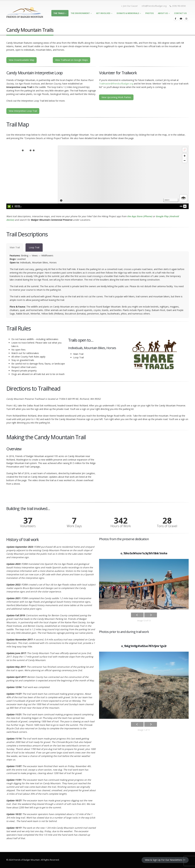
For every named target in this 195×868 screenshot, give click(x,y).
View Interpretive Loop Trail (23, 111)
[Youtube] (181, 19)
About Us (163, 13)
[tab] (15, 247)
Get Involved (103, 13)
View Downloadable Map (21, 60)
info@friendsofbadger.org (154, 6)
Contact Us (180, 13)
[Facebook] (175, 19)
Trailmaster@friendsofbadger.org (116, 84)
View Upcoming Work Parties (116, 97)
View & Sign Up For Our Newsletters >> (165, 860)
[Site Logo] (25, 13)
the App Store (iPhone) (140, 216)
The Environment (80, 13)
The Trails (59, 13)
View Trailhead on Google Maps (71, 60)
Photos (149, 13)
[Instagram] (186, 19)
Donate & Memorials (128, 13)
